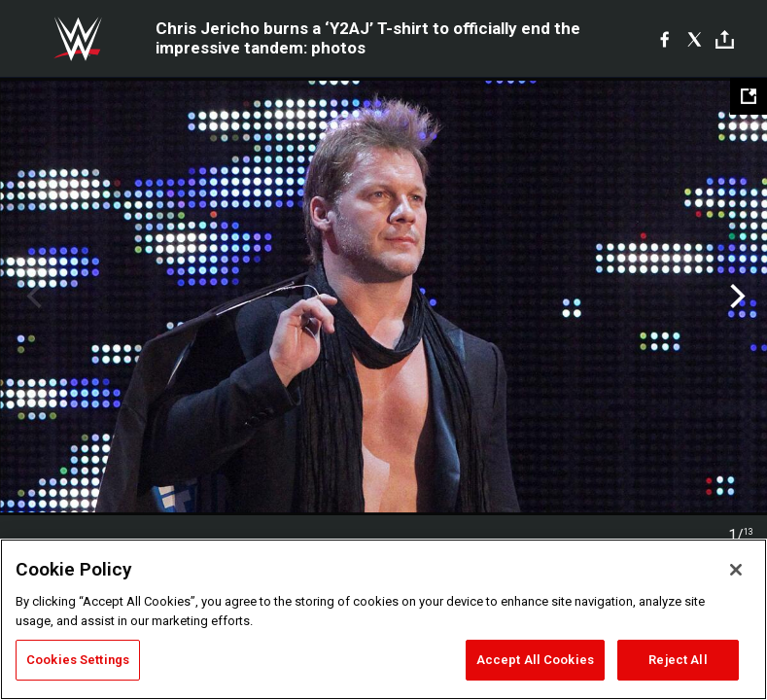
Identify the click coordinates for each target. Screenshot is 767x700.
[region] (383, 619)
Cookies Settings (78, 660)
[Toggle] (725, 39)
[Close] (736, 570)
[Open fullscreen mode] (749, 96)
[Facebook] (664, 39)
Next (735, 297)
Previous (32, 297)
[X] (695, 39)
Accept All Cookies (535, 660)
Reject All (678, 660)
